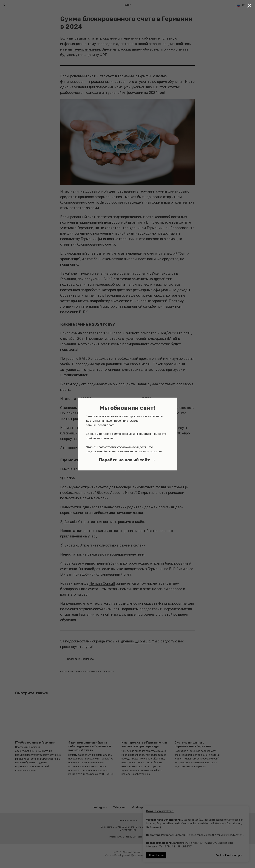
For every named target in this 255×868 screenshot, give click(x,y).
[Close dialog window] (249, 6)
